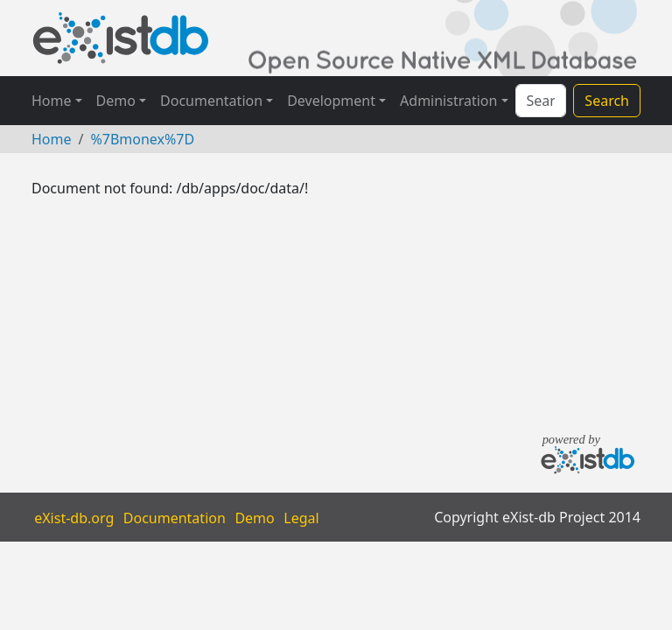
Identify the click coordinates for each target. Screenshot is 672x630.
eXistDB (121, 38)
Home (52, 101)
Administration (448, 101)
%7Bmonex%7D (142, 139)
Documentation (211, 101)
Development (331, 101)
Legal (301, 517)
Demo (116, 101)
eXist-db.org (74, 517)
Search (607, 101)
